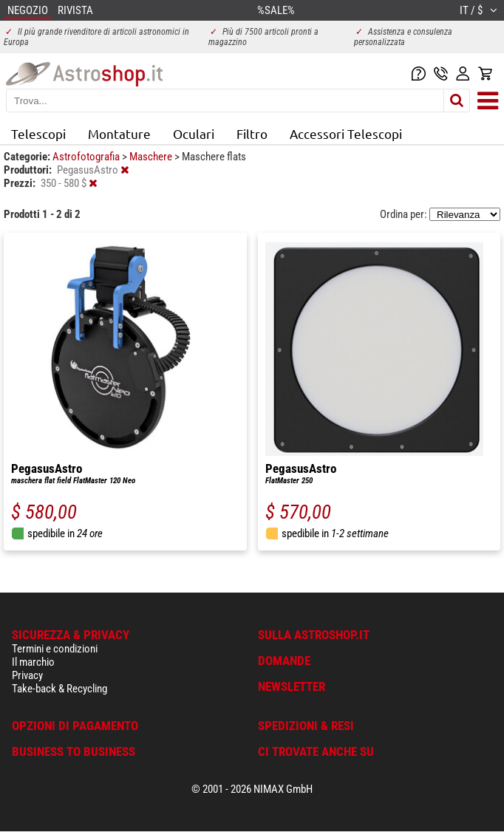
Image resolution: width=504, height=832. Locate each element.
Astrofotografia (87, 157)
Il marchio (33, 662)
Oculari (194, 133)
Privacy (27, 675)
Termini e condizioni (55, 649)
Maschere (152, 157)
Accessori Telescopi (346, 133)
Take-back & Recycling (59, 689)
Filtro (252, 133)
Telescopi (38, 133)
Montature (119, 133)
